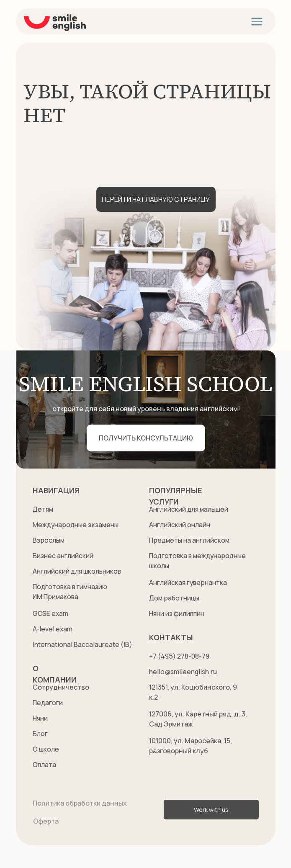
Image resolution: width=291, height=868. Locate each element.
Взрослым (49, 540)
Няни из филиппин (178, 613)
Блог (40, 734)
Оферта (46, 821)
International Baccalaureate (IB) (83, 644)
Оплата (45, 765)
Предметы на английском (191, 540)
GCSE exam (51, 613)
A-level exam (53, 629)
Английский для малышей (191, 509)
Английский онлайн (181, 525)
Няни (41, 718)
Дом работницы (175, 598)
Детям (43, 509)
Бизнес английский (64, 556)
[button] (146, 438)
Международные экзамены (78, 525)
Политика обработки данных (80, 803)
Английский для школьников (79, 571)
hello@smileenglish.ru (184, 672)
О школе (46, 749)
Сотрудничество (61, 687)
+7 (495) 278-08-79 (180, 656)
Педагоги (48, 703)
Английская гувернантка (189, 582)
